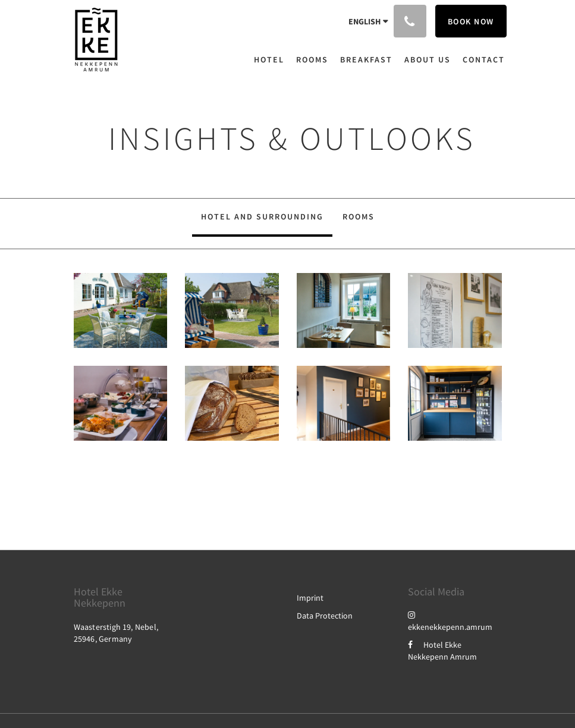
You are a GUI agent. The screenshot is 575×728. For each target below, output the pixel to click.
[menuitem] (272, 59)
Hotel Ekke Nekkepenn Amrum (442, 651)
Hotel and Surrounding (262, 216)
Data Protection (325, 616)
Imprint (310, 598)
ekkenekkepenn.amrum (450, 621)
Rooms (359, 216)
